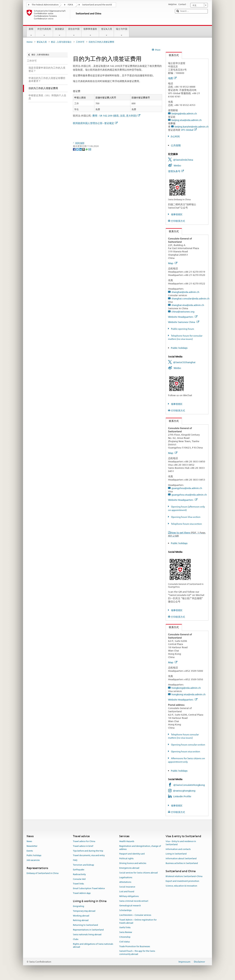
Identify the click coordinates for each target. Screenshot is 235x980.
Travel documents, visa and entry (89, 856)
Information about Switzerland (181, 859)
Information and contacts (178, 849)
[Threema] (84, 149)
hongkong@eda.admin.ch (186, 688)
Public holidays (179, 348)
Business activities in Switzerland (182, 863)
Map (173, 263)
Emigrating (78, 906)
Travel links (78, 884)
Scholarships (125, 910)
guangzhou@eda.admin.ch (187, 488)
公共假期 (176, 145)
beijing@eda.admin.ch (184, 114)
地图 (172, 78)
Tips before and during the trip (88, 851)
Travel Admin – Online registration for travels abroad (138, 921)
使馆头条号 (176, 171)
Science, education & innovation (181, 886)
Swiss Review (126, 932)
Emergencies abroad (129, 868)
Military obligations (129, 896)
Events (30, 851)
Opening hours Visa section (185, 517)
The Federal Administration (45, 5)
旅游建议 (60, 32)
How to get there (187, 534)
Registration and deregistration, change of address (140, 848)
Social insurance (127, 887)
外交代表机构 (44, 32)
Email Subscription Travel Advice (89, 888)
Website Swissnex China (184, 322)
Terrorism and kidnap (83, 865)
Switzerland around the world (97, 5)
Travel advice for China (84, 841)
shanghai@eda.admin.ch (185, 292)
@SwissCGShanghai (184, 362)
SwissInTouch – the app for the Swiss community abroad (137, 953)
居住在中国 (74, 32)
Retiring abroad (81, 920)
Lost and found (127, 891)
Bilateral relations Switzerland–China (184, 876)
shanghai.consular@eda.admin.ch (190, 299)
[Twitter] (78, 149)
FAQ (75, 860)
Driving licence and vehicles (133, 863)
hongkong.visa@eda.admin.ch (188, 694)
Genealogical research (130, 906)
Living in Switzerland (176, 854)
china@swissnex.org (183, 312)
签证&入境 (106, 32)
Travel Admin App (82, 893)
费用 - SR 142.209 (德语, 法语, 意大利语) (116, 116)
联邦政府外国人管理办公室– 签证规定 (95, 123)
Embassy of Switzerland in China (43, 873)
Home (30, 42)
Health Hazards (127, 841)
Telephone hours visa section (186, 524)
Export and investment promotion (182, 881)
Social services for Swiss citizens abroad (138, 873)
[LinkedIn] (81, 149)
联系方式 (172, 55)
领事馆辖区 (176, 214)
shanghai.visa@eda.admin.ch (188, 305)
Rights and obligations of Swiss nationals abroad (93, 946)
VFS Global (189, 130)
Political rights (126, 859)
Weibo (177, 165)
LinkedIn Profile (182, 796)
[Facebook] (74, 149)
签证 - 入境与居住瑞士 (61, 42)
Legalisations (126, 877)
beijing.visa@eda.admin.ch (187, 120)
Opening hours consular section (188, 745)
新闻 (31, 32)
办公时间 (175, 136)
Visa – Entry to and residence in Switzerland (181, 843)
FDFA (70, 5)
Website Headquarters (183, 317)
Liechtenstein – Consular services (135, 915)
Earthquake (79, 870)
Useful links (125, 928)
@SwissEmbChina (183, 160)
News (29, 841)
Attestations (125, 882)
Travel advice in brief (83, 846)
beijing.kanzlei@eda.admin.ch (192, 127)
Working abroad (81, 916)
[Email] (90, 149)
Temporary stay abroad (84, 911)
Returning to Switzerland (85, 925)
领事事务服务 (90, 32)
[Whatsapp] (87, 149)
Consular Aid (79, 879)
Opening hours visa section (185, 752)
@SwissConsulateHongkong (189, 785)
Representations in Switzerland (88, 930)
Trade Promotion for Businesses (135, 946)
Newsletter (32, 846)
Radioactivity (79, 874)
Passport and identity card (132, 854)
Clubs (76, 939)
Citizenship (125, 937)
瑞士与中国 (122, 32)
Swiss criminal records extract (134, 901)
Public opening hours (182, 329)
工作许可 (80, 42)
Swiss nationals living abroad (87, 934)
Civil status (125, 942)
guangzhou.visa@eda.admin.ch (189, 495)
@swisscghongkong (184, 791)
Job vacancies (33, 860)
